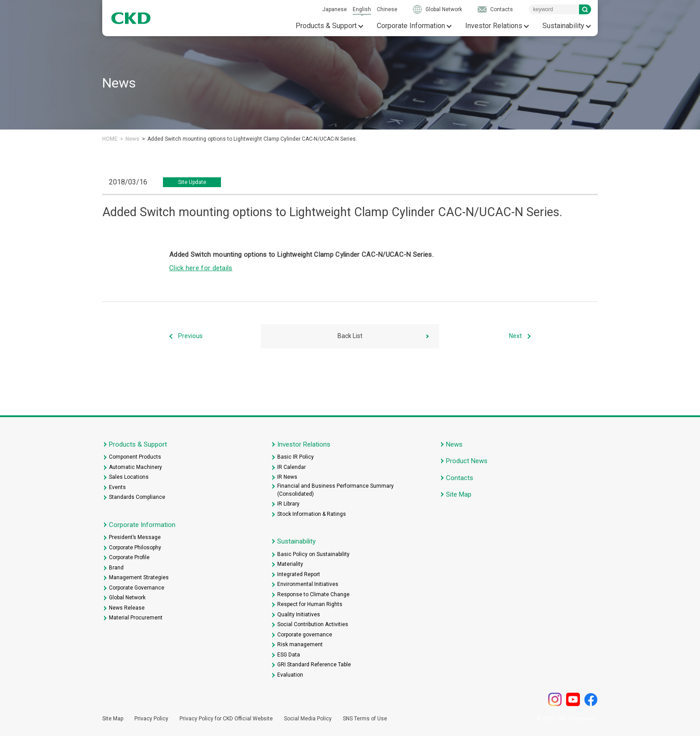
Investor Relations (494, 26)
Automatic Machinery (135, 467)
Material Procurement (136, 618)
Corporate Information (411, 26)
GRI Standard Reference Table (314, 665)
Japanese (335, 9)
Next (515, 336)
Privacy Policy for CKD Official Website (226, 719)
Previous (190, 336)
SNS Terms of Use (365, 719)
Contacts (502, 9)
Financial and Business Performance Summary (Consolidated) (335, 490)
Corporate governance (305, 635)
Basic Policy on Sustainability (313, 554)
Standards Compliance (137, 497)
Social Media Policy (308, 719)
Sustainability (563, 26)
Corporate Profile (129, 557)
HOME (110, 139)
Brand (116, 568)
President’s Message (135, 537)
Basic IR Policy (296, 457)
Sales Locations (129, 477)
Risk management (300, 644)
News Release (127, 608)
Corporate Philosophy (135, 548)
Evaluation (290, 675)
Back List (350, 336)
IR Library (288, 504)
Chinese (387, 9)
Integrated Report (299, 574)
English (362, 9)
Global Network (444, 9)
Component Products (135, 457)
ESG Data (289, 655)
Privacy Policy (151, 719)
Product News (467, 461)
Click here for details (201, 268)
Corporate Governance (137, 588)
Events (117, 487)
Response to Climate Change (313, 594)
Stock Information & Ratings (312, 514)
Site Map (459, 494)
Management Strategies (139, 577)
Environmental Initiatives (308, 584)
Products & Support (326, 26)
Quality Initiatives (299, 615)
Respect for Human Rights (310, 604)
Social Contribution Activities (313, 624)
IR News (287, 477)
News (132, 139)
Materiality (290, 564)
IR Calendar (292, 467)
